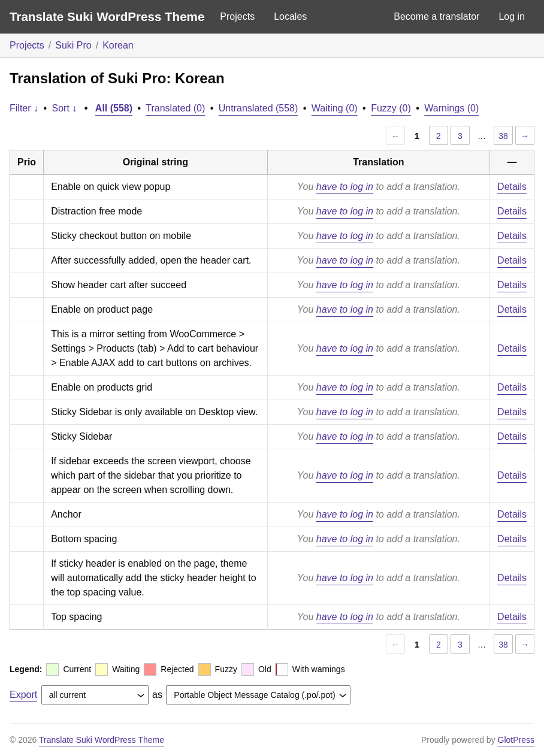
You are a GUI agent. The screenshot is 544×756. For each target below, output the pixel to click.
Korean (118, 45)
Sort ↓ (65, 108)
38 (503, 136)
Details (512, 187)
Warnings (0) (451, 108)
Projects (237, 16)
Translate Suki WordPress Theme (107, 16)
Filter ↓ (24, 108)
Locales (290, 16)
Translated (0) (175, 108)
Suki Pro (73, 45)
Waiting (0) (335, 108)
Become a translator (436, 16)
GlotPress (516, 740)
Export (23, 695)
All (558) (114, 108)
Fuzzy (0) (391, 108)
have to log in (345, 187)
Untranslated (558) (259, 108)
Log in (512, 16)
